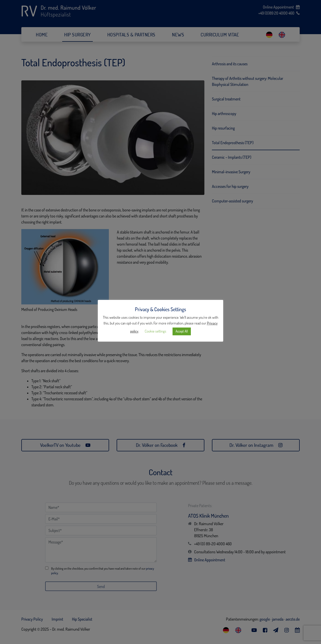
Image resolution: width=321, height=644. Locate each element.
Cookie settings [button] (155, 331)
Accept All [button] (182, 331)
